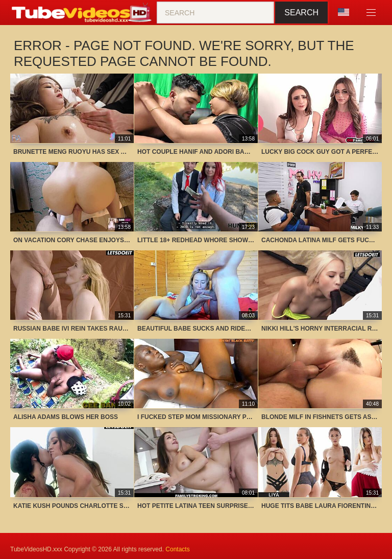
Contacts (177, 549)
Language (344, 12)
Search (301, 13)
